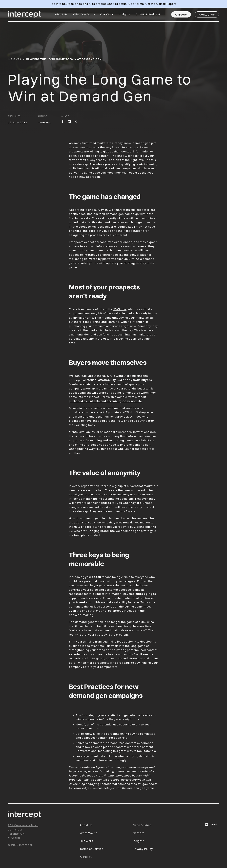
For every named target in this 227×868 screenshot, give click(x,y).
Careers (181, 14)
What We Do (82, 14)
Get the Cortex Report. (161, 4)
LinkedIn (212, 824)
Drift (131, 259)
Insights (125, 14)
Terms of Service (92, 849)
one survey (96, 210)
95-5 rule (120, 309)
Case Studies (142, 825)
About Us (61, 14)
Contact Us (207, 14)
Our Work (107, 14)
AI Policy (86, 857)
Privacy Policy (143, 849)
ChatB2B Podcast (148, 14)
